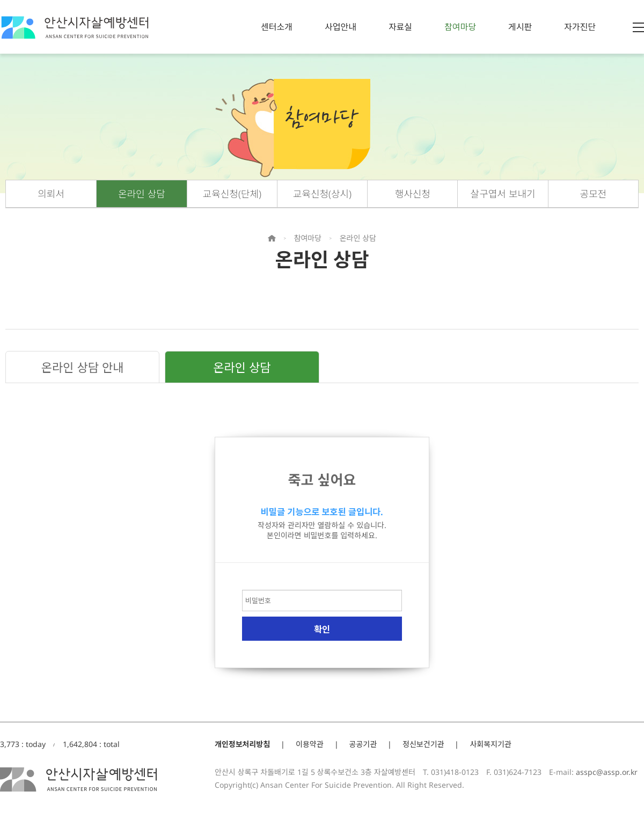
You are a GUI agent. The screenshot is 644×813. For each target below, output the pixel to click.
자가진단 (580, 27)
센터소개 (277, 27)
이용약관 (310, 744)
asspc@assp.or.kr (607, 772)
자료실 (400, 27)
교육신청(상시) (322, 194)
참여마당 (460, 27)
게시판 (520, 27)
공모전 (594, 194)
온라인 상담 (142, 194)
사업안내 (341, 27)
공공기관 (363, 744)
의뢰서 (51, 194)
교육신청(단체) (232, 194)
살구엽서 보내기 (503, 194)
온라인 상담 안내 (83, 367)
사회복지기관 (490, 744)
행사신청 (413, 194)
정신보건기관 (423, 744)
